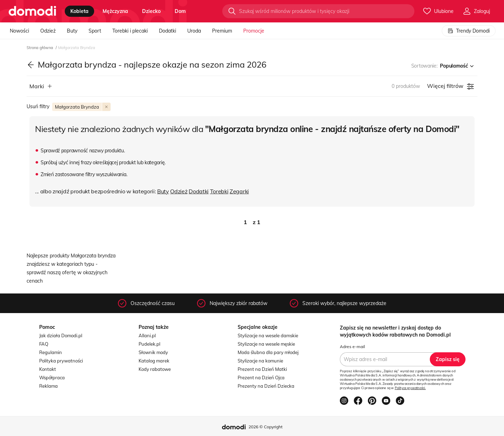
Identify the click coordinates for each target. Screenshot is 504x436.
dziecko (151, 11)
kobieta (79, 11)
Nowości (19, 31)
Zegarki (239, 191)
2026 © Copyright (265, 427)
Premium (222, 31)
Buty (72, 31)
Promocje (254, 31)
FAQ (44, 344)
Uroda (194, 31)
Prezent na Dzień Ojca (261, 378)
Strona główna (40, 48)
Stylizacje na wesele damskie (268, 335)
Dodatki (167, 31)
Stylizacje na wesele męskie (266, 344)
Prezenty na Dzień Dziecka (266, 386)
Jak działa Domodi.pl (61, 335)
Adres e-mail (352, 347)
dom (180, 11)
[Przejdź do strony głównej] (32, 11)
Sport (95, 31)
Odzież (48, 31)
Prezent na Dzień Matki (262, 369)
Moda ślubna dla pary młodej (268, 352)
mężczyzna (115, 11)
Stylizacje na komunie (260, 361)
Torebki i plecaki (130, 31)
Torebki (219, 191)
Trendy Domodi (469, 31)
